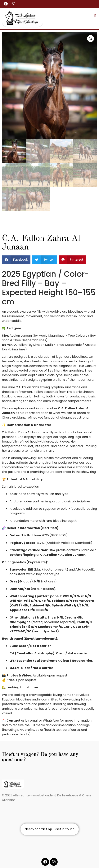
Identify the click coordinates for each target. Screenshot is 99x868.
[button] (95, 16)
